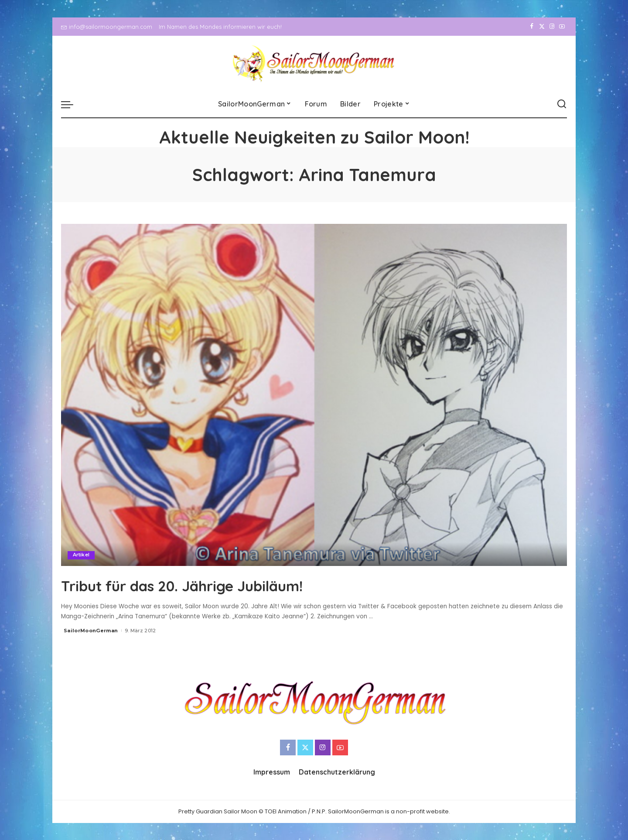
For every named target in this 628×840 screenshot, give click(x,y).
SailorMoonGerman (91, 631)
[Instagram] (552, 27)
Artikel (81, 555)
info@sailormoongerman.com (107, 27)
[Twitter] (542, 27)
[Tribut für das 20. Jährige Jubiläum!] (314, 395)
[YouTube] (562, 27)
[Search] (562, 104)
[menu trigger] (72, 104)
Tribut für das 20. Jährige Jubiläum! (213, 585)
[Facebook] (532, 27)
